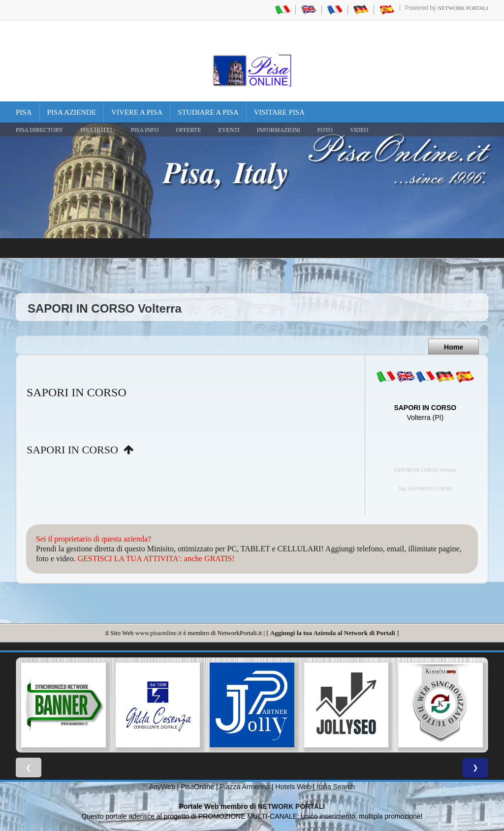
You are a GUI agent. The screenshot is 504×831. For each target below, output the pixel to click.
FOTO (325, 130)
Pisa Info (145, 130)
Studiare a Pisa (208, 112)
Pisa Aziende (72, 112)
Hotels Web (293, 787)
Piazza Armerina (245, 787)
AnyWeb (162, 787)
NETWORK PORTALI (292, 806)
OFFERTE (188, 130)
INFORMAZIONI (279, 130)
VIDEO (359, 130)
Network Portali (463, 8)
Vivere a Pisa (137, 112)
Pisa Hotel (97, 130)
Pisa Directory (39, 130)
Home (454, 347)
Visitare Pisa (279, 112)
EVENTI (229, 130)
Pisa (24, 112)
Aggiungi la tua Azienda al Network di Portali (333, 633)
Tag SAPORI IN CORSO (425, 489)
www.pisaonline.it (158, 633)
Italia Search (336, 787)
